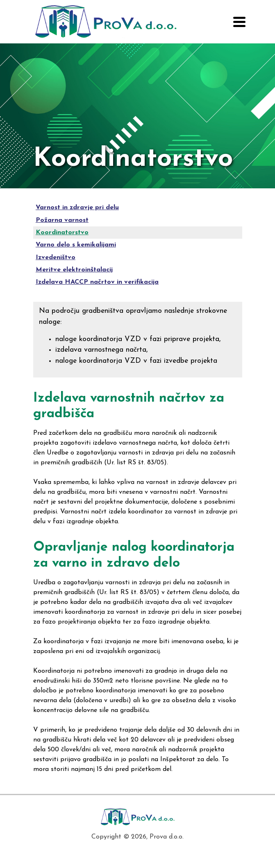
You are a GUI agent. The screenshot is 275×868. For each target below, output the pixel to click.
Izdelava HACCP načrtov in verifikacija (97, 282)
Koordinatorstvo (62, 233)
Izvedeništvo (56, 258)
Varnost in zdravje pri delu (77, 208)
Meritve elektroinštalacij (74, 270)
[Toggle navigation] (239, 22)
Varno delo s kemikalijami (76, 245)
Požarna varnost (62, 220)
